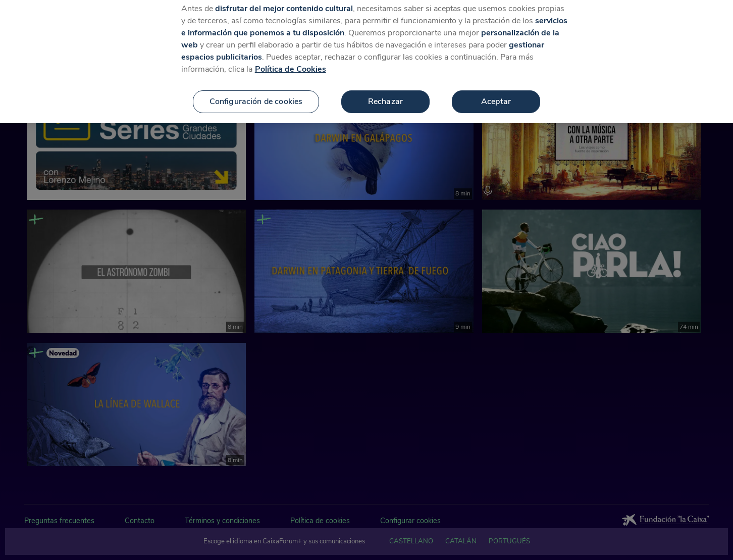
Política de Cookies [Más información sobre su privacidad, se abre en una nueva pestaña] (291, 62)
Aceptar (496, 94)
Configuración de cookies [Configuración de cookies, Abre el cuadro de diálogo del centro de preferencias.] (256, 94)
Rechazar (385, 94)
